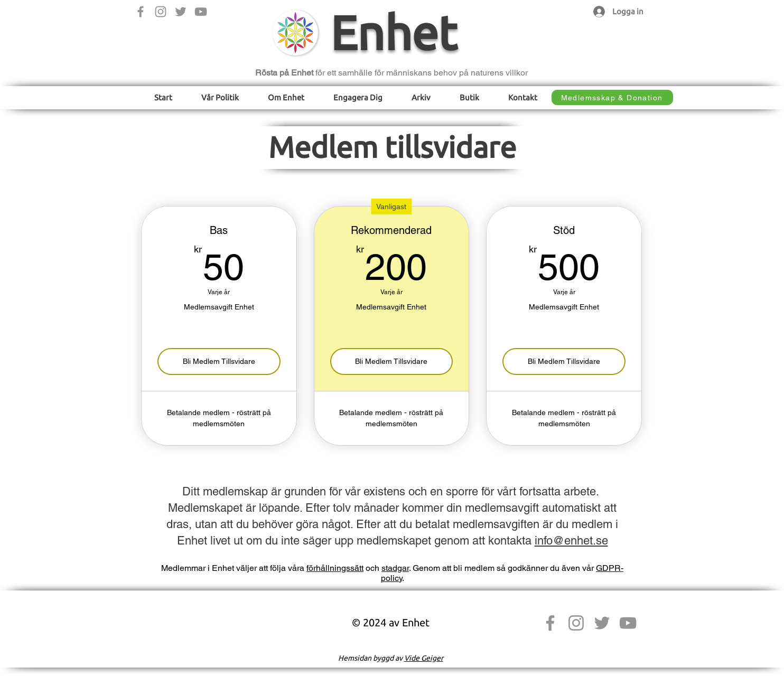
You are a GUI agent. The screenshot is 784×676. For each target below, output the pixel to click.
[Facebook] (141, 12)
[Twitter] (181, 12)
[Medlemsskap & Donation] (612, 97)
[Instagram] (161, 12)
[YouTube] (201, 12)
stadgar (395, 568)
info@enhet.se (571, 541)
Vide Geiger (424, 658)
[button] (220, 97)
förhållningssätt (335, 568)
